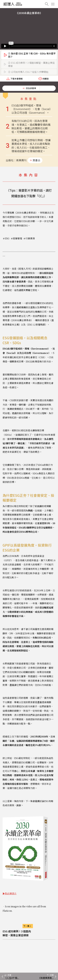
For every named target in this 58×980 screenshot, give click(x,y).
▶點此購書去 (10, 893)
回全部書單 (31, 88)
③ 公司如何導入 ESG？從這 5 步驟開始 (28, 72)
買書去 (37, 160)
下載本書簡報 (15, 79)
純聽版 (43, 79)
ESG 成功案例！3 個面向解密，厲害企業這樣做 (17, 933)
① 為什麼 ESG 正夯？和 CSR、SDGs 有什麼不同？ (32, 55)
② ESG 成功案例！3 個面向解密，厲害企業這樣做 (31, 64)
